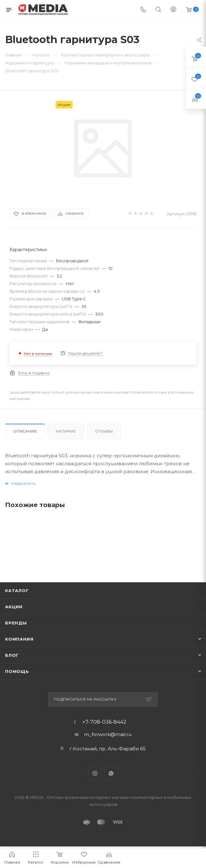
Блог (12, 655)
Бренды (16, 623)
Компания (19, 639)
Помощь (17, 671)
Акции (14, 607)
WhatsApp (111, 773)
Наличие (66, 431)
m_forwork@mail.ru (108, 734)
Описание (25, 431)
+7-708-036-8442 (104, 722)
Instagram (95, 773)
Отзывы (104, 431)
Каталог (17, 591)
